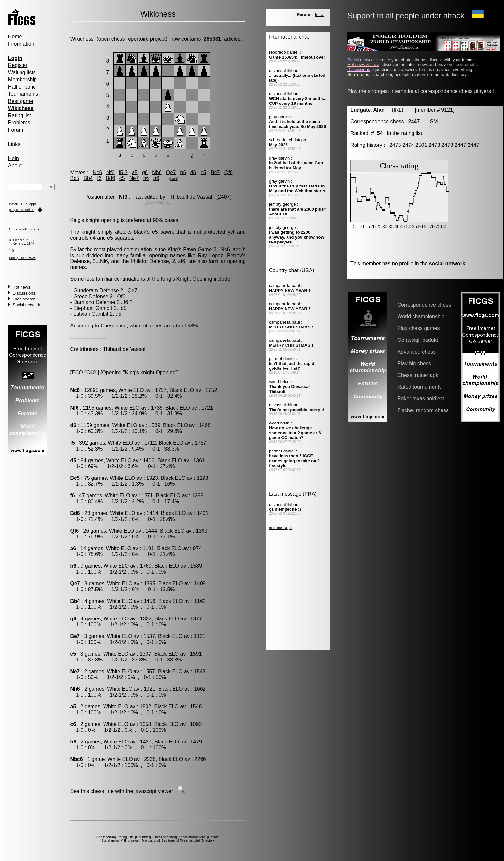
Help (14, 158)
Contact (214, 837)
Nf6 (111, 172)
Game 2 (207, 250)
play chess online (22, 210)
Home (15, 37)
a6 (156, 178)
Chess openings (164, 837)
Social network (27, 305)
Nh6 (157, 172)
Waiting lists (22, 72)
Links (14, 144)
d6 (193, 172)
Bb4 (88, 178)
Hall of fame (22, 87)
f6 (99, 178)
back (174, 179)
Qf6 (229, 172)
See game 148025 (22, 258)
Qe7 (171, 172)
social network (447, 264)
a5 (135, 172)
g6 (145, 172)
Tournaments (23, 94)
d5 (203, 172)
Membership (22, 80)
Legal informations (192, 837)
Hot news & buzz (363, 65)
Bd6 (110, 178)
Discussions (24, 293)
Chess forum (106, 837)
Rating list (20, 115)
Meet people (190, 841)
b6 (183, 172)
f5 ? (123, 172)
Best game (21, 101)
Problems (19, 123)
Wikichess (82, 39)
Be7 (215, 172)
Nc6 (97, 172)
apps (33, 204)
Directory (208, 841)
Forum (16, 130)
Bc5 (75, 178)
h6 (146, 178)
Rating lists (126, 837)
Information (21, 44)
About (15, 166)
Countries (143, 837)
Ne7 (134, 178)
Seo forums (170, 841)
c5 (122, 178)
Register (18, 65)
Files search (24, 299)
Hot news (21, 287)
